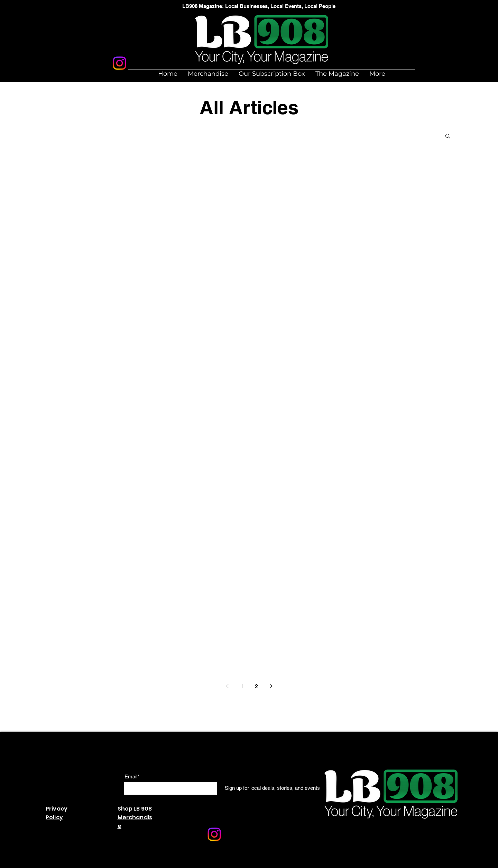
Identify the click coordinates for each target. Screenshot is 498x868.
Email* (132, 776)
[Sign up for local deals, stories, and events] (272, 788)
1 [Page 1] (242, 686)
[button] (448, 136)
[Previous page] (227, 686)
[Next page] (271, 686)
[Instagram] (119, 63)
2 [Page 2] (256, 686)
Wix (188, 865)
